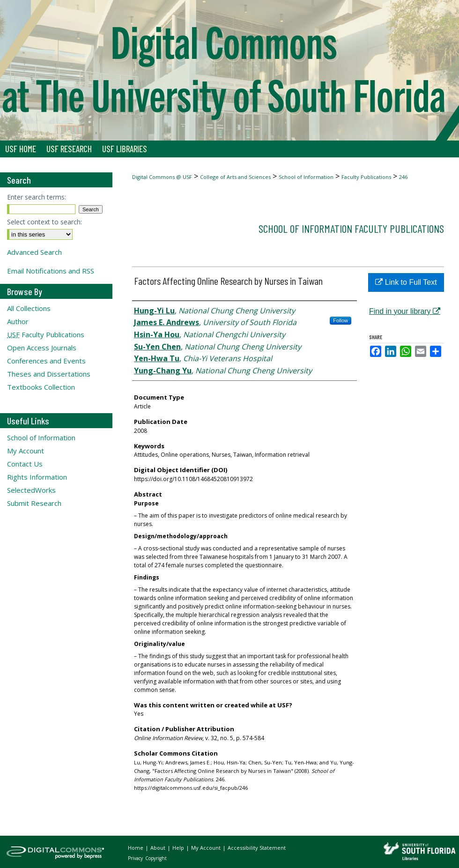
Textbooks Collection (41, 387)
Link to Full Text (406, 282)
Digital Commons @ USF (162, 177)
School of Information (306, 177)
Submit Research (34, 503)
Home (136, 848)
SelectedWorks (31, 490)
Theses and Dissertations (49, 374)
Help (179, 848)
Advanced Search (34, 252)
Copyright (156, 858)
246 (403, 177)
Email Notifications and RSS (51, 271)
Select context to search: (44, 222)
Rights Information (37, 477)
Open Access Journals (42, 348)
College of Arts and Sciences (235, 177)
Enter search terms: (37, 197)
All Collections (29, 308)
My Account (26, 451)
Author (18, 321)
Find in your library (405, 311)
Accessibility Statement (257, 848)
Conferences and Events (46, 361)
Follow (341, 320)
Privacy (136, 858)
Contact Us (25, 464)
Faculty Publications (366, 177)
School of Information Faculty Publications (351, 228)
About (159, 848)
